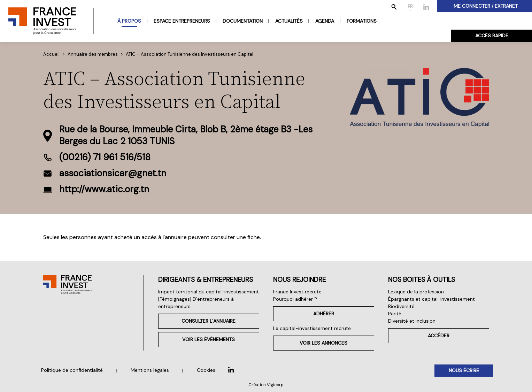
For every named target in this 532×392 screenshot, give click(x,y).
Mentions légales (150, 370)
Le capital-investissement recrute (312, 328)
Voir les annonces (323, 343)
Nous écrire (464, 370)
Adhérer (324, 314)
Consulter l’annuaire (209, 321)
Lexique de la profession (416, 292)
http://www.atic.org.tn (104, 189)
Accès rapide (492, 36)
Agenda (325, 21)
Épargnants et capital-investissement (431, 299)
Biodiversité (401, 306)
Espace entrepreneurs (182, 21)
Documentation (243, 21)
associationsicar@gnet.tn (113, 173)
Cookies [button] (206, 370)
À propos (129, 21)
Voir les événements (209, 339)
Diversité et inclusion (412, 321)
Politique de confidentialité (72, 370)
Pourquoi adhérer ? (295, 299)
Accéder (439, 336)
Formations (362, 21)
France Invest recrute (297, 292)
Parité (395, 314)
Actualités (289, 21)
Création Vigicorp (266, 385)
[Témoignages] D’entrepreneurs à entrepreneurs (196, 303)
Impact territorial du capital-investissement (209, 292)
